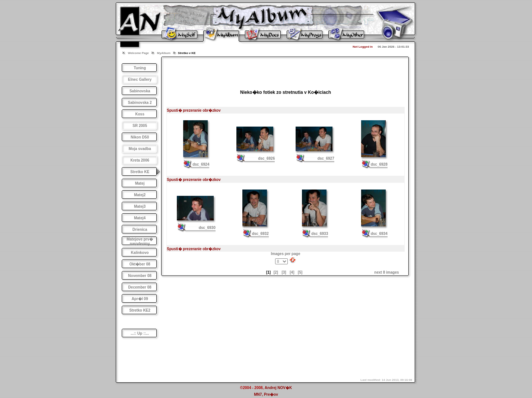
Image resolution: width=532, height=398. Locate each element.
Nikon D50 (140, 137)
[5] (300, 272)
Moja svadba (140, 149)
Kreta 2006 (140, 160)
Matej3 (140, 206)
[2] (276, 272)
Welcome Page (138, 53)
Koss (140, 114)
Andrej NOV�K (278, 388)
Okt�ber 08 (140, 264)
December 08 (140, 287)
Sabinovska (140, 91)
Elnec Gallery (140, 79)
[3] (284, 272)
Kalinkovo (140, 253)
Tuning (140, 68)
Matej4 (140, 218)
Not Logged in (363, 47)
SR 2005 (140, 126)
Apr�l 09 (140, 299)
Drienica (140, 230)
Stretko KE (140, 172)
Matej (140, 183)
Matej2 (140, 195)
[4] (292, 272)
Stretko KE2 (140, 310)
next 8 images (386, 272)
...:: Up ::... (140, 333)
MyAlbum (164, 53)
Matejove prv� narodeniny (140, 241)
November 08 (140, 276)
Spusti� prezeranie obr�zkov (194, 110)
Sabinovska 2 (140, 103)
